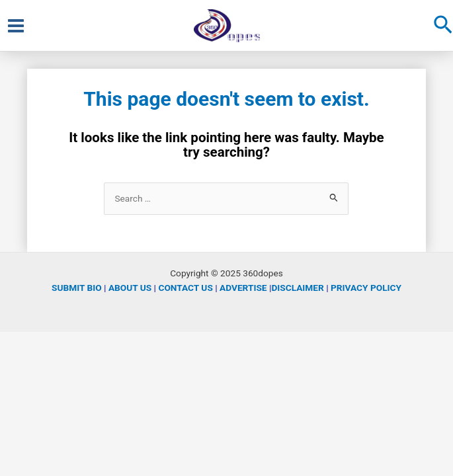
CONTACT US (185, 288)
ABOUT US (130, 288)
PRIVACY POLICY (366, 288)
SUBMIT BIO (77, 288)
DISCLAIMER (297, 288)
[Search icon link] (443, 26)
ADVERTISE (243, 288)
